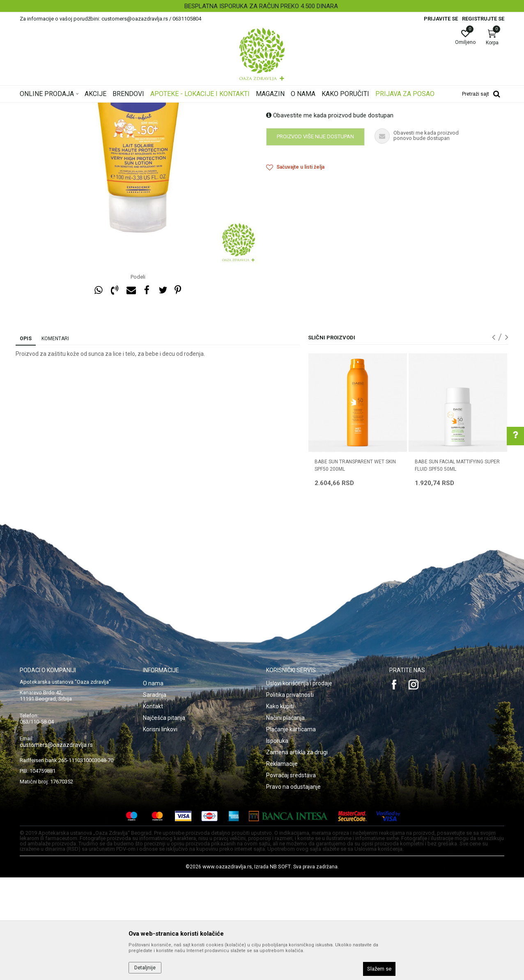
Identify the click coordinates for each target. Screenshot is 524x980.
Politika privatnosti (290, 797)
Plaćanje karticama (291, 832)
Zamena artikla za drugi (297, 855)
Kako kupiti (280, 809)
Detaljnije (145, 968)
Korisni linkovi (160, 832)
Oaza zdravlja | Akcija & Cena (53, 108)
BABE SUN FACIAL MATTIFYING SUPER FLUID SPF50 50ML (457, 568)
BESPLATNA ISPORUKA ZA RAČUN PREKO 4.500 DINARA (261, 6)
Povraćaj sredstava (291, 878)
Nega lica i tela (136, 108)
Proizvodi (103, 108)
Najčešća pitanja (164, 820)
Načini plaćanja (285, 820)
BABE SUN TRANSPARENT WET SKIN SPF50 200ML (355, 568)
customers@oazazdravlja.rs (56, 847)
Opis (26, 441)
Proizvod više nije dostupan (315, 239)
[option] (262, 6)
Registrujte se (483, 19)
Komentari (55, 441)
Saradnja (155, 797)
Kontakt (153, 809)
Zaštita (212, 108)
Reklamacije (282, 866)
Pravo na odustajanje (293, 889)
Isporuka (277, 843)
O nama (153, 786)
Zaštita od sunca (179, 108)
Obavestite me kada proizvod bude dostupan (330, 218)
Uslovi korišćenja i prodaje (299, 786)
